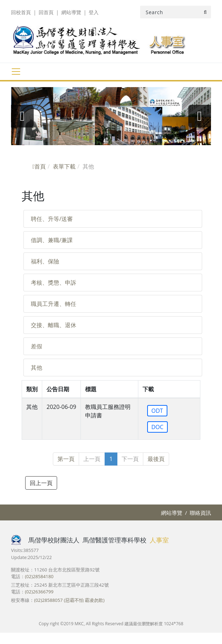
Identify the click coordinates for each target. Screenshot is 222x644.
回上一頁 (41, 483)
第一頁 (66, 459)
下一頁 (130, 459)
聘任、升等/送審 (52, 219)
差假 (37, 346)
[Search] (176, 12)
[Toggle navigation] (16, 72)
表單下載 (64, 166)
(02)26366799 (39, 592)
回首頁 (46, 12)
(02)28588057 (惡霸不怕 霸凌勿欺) (69, 600)
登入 (94, 12)
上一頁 (92, 459)
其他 (37, 367)
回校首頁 (21, 12)
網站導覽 (71, 12)
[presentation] (22, 116)
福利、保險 (45, 261)
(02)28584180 (39, 576)
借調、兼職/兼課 (52, 240)
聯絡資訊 (200, 513)
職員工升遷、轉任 (54, 304)
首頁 (39, 166)
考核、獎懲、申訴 (54, 283)
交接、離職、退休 (54, 325)
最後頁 (156, 459)
